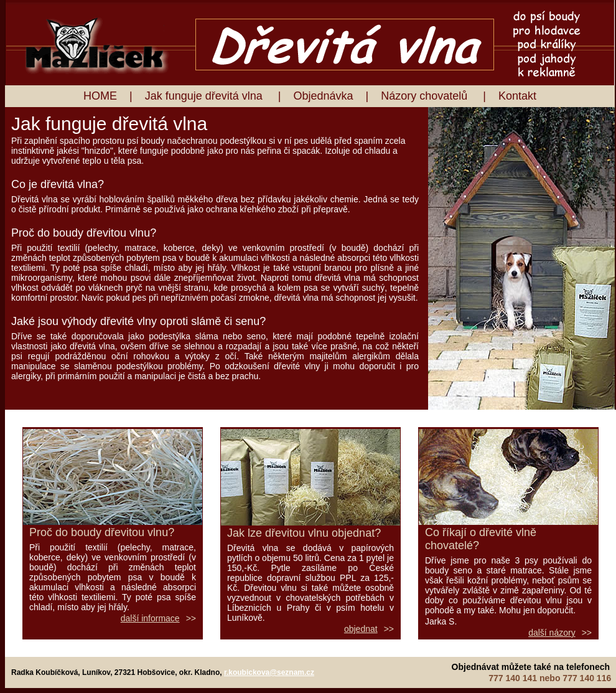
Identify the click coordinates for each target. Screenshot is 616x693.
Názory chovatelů (426, 96)
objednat (361, 629)
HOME (100, 96)
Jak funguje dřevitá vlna (205, 96)
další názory (552, 633)
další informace (150, 618)
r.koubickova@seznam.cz (269, 672)
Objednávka (323, 96)
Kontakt (517, 96)
